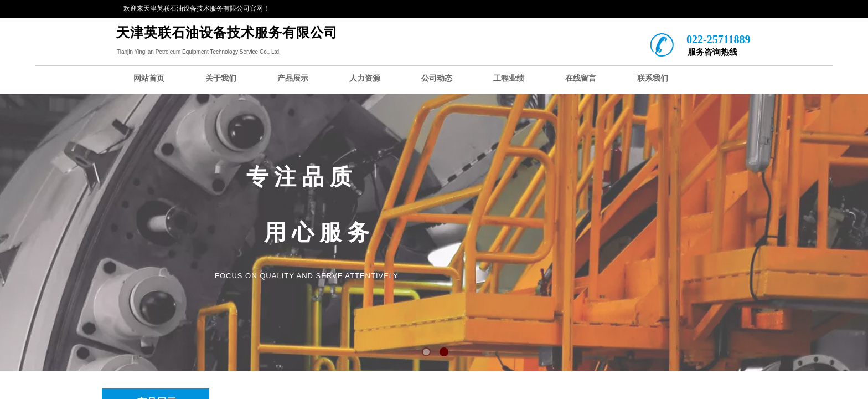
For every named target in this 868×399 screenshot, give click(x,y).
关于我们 (221, 78)
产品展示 (293, 78)
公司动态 (437, 78)
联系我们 (653, 78)
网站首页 (149, 78)
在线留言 (581, 78)
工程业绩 (509, 78)
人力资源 (365, 78)
